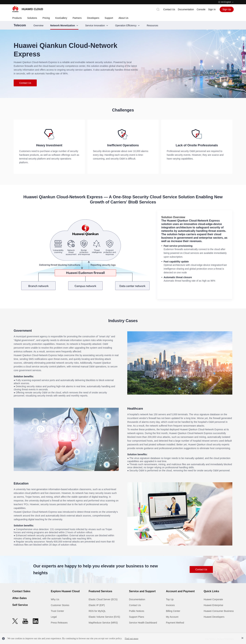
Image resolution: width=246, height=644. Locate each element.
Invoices (170, 605)
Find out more (131, 638)
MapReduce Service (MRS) (103, 623)
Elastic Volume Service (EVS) (104, 617)
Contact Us (169, 9)
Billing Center (173, 611)
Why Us (55, 599)
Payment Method (175, 623)
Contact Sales (21, 591)
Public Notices (137, 611)
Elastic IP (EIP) (97, 605)
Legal (54, 617)
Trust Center (57, 611)
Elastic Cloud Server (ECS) (103, 599)
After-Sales (19, 598)
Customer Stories (60, 605)
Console (201, 9)
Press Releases (59, 623)
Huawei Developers (214, 617)
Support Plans (136, 617)
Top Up (170, 599)
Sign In (212, 9)
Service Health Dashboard (143, 623)
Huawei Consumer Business (219, 611)
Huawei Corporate (213, 599)
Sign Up (227, 9)
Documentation (186, 9)
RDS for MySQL (97, 611)
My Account (172, 617)
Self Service (20, 605)
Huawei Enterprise (213, 605)
